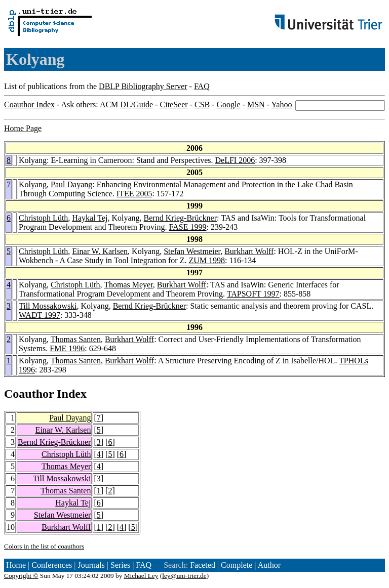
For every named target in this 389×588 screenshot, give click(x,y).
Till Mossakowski (48, 306)
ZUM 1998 (207, 260)
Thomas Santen (76, 339)
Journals (91, 565)
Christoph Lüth (43, 218)
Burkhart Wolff (249, 251)
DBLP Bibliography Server (143, 86)
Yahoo (281, 104)
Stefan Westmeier (192, 251)
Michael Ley (141, 576)
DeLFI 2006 (235, 160)
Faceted (203, 565)
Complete (237, 565)
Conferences (52, 565)
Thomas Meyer (128, 285)
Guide (143, 104)
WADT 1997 (40, 315)
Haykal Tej (90, 218)
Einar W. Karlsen (100, 251)
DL (125, 104)
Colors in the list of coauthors (44, 546)
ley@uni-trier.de (184, 576)
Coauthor (29, 394)
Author (269, 565)
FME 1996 (67, 348)
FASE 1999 (188, 227)
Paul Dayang (71, 184)
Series (120, 565)
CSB (202, 104)
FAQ (202, 86)
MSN (256, 104)
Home (16, 565)
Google (229, 104)
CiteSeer (174, 104)
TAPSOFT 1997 (253, 294)
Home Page (23, 128)
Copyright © (21, 576)
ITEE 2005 (134, 194)
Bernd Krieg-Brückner (180, 218)
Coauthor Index (29, 104)
